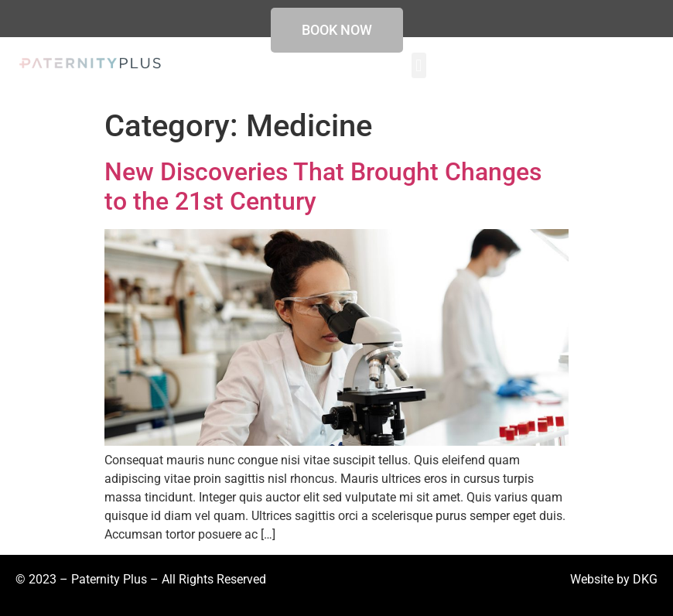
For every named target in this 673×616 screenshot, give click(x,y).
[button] (419, 65)
